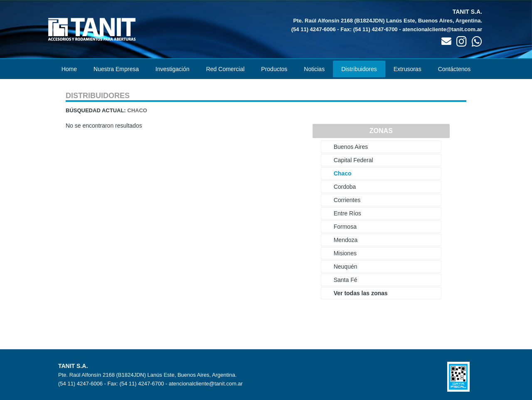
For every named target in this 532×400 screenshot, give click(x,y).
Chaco (343, 173)
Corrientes (347, 200)
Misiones (345, 253)
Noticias (314, 69)
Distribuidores (359, 69)
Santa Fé (346, 280)
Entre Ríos (347, 213)
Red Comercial (225, 69)
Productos (274, 69)
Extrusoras (408, 69)
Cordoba (345, 187)
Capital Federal (353, 160)
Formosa (345, 227)
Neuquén (346, 267)
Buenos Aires (351, 147)
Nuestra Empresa (116, 69)
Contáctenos (454, 69)
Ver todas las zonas (361, 293)
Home (69, 69)
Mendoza (346, 240)
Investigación (172, 69)
